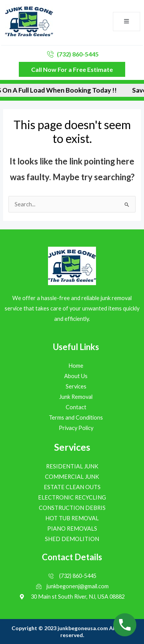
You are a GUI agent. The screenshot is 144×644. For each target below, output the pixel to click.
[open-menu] (127, 22)
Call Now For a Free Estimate (72, 69)
